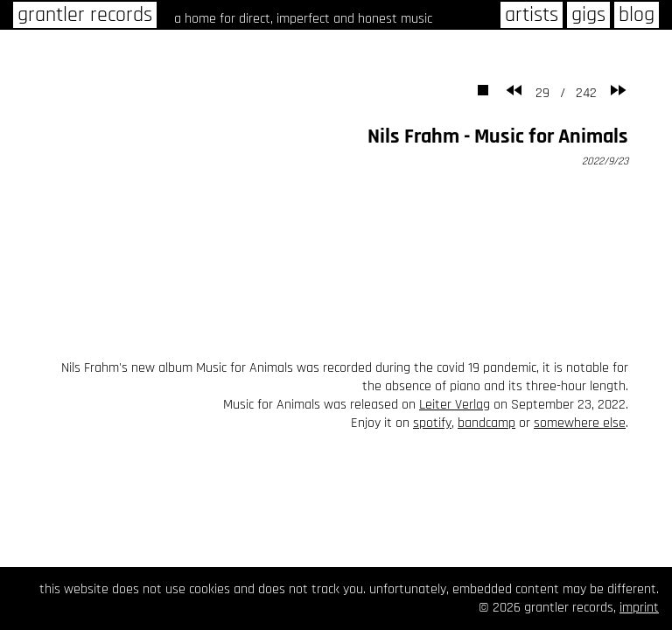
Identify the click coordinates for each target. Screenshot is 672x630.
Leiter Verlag (455, 405)
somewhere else (580, 423)
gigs (588, 15)
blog (637, 15)
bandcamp (486, 423)
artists (532, 15)
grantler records (85, 15)
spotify (432, 423)
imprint (639, 608)
